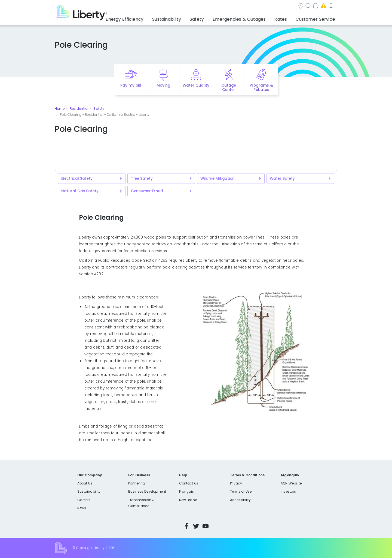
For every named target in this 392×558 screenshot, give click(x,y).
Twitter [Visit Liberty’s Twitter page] (196, 526)
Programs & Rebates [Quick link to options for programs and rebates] (261, 88)
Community (178, 6)
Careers (84, 500)
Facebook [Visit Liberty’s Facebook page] (186, 526)
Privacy (236, 483)
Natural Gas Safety (80, 191)
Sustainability (89, 491)
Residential (79, 109)
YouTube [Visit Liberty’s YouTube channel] (206, 526)
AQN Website (291, 483)
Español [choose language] (329, 6)
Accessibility (241, 500)
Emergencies (269, 6)
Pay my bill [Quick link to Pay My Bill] (131, 85)
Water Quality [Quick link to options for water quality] (196, 85)
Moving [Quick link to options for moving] (163, 85)
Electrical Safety (77, 179)
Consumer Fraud (147, 191)
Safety (99, 109)
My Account (304, 6)
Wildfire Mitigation (218, 179)
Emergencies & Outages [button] (249, 18)
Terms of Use (241, 491)
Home (60, 109)
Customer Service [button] (317, 18)
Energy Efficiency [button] (145, 18)
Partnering (137, 483)
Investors (288, 491)
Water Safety (282, 179)
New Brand (188, 500)
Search (207, 6)
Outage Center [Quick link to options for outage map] (229, 88)
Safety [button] (211, 18)
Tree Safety (142, 179)
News (82, 508)
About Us (85, 483)
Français (186, 491)
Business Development (147, 491)
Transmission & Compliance (141, 503)
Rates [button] (286, 18)
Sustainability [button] (183, 18)
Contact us (236, 6)
